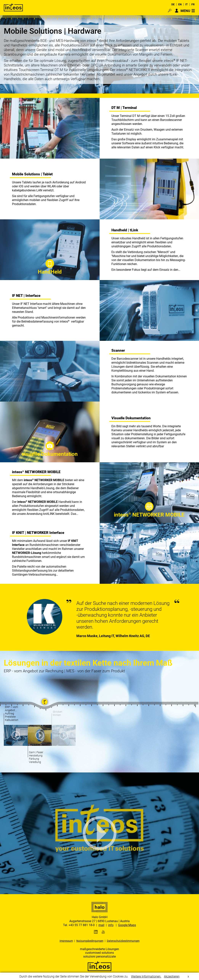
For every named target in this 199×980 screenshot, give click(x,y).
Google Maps (127, 925)
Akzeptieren (172, 976)
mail (101, 925)
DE (173, 4)
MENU (185, 11)
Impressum (66, 941)
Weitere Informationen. (146, 976)
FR (193, 4)
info (111, 925)
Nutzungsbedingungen (90, 941)
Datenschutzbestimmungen (123, 941)
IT (187, 4)
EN (180, 4)
